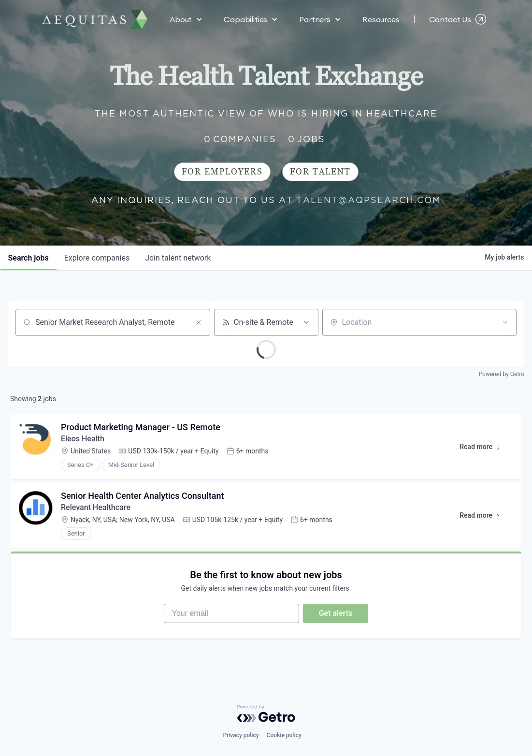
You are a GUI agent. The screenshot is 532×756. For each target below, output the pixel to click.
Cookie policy (284, 735)
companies (97, 258)
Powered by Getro (502, 374)
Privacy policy (241, 735)
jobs (29, 258)
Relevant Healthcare (96, 507)
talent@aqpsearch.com (369, 200)
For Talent (320, 172)
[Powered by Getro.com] (266, 713)
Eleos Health (83, 439)
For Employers (222, 172)
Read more (484, 449)
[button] (186, 19)
